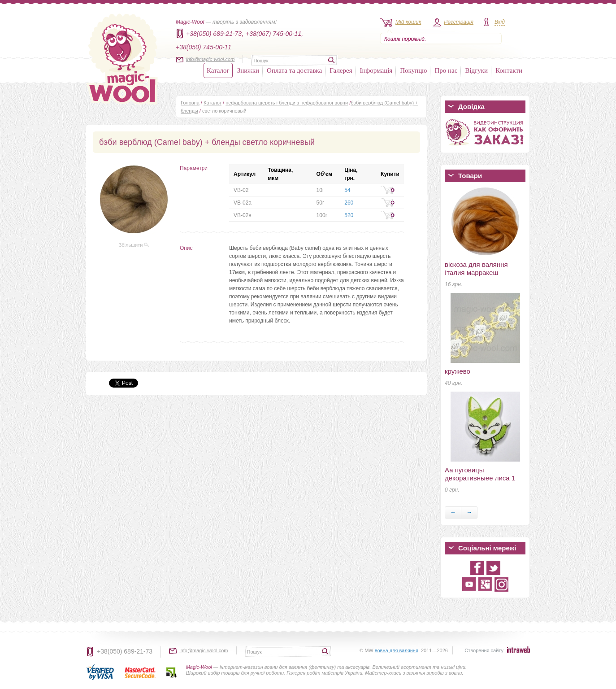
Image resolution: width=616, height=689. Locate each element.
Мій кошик (408, 22)
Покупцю (413, 70)
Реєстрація (459, 22)
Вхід (500, 22)
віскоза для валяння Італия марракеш (476, 268)
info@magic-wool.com (210, 59)
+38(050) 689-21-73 (125, 651)
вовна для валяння (397, 650)
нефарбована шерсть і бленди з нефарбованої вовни (287, 103)
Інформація (376, 70)
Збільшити (134, 245)
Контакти (509, 70)
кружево (458, 371)
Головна (190, 103)
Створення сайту (484, 650)
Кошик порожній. (405, 39)
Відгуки (476, 70)
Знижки (248, 70)
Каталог (218, 70)
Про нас (446, 70)
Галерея (341, 70)
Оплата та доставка (294, 70)
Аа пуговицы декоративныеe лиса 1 (480, 474)
